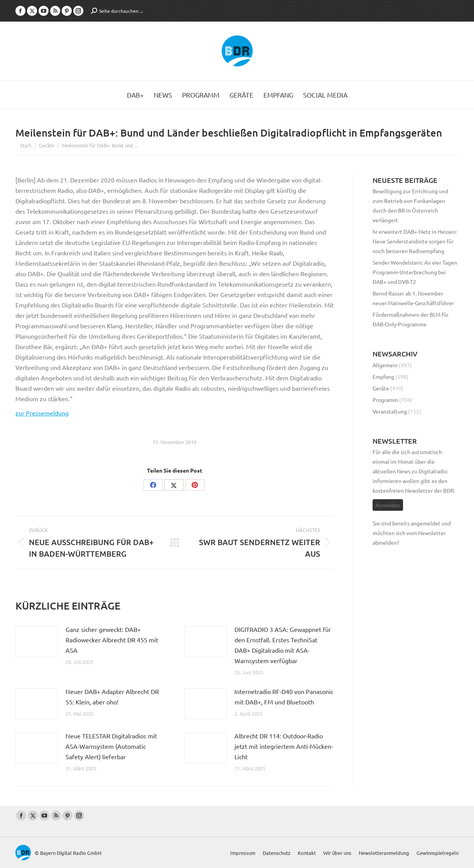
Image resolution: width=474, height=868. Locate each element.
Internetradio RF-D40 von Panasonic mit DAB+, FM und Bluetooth (284, 697)
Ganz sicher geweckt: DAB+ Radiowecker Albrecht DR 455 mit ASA (112, 640)
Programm (385, 400)
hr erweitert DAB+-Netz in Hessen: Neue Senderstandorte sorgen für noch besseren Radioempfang (415, 241)
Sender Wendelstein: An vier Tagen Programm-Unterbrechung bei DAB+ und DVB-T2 (415, 272)
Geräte (381, 388)
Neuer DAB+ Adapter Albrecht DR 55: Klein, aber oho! (112, 697)
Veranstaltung (390, 411)
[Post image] (37, 642)
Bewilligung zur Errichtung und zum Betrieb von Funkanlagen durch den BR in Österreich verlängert (410, 205)
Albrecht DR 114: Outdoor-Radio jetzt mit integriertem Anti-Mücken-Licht (284, 746)
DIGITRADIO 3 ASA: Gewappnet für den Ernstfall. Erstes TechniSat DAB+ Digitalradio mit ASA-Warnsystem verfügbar (283, 645)
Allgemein (385, 365)
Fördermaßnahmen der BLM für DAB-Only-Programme (411, 319)
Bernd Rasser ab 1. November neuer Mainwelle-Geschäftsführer (413, 298)
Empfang (383, 377)
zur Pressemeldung (42, 413)
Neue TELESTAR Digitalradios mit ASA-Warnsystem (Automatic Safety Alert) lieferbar (111, 746)
